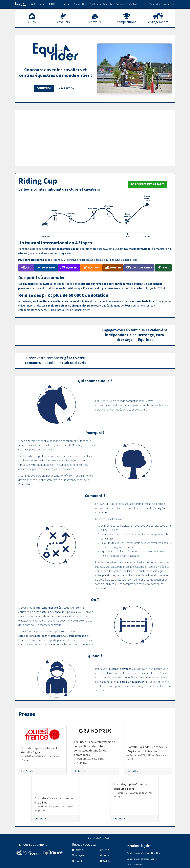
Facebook (78, 850)
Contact (133, 4)
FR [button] (52, 4)
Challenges (95, 4)
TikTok (104, 850)
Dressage (46, 268)
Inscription (168, 4)
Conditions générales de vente (142, 859)
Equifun (91, 268)
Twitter (105, 856)
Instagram (79, 856)
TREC (163, 268)
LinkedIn (78, 861)
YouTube (105, 861)
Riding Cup (160, 508)
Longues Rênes (139, 268)
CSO (26, 268)
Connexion (155, 4)
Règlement (121, 4)
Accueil (68, 4)
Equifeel (69, 268)
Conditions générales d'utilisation (144, 853)
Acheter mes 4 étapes (148, 184)
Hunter (113, 268)
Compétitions (80, 4)
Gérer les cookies (135, 865)
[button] (108, 4)
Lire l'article (27, 771)
